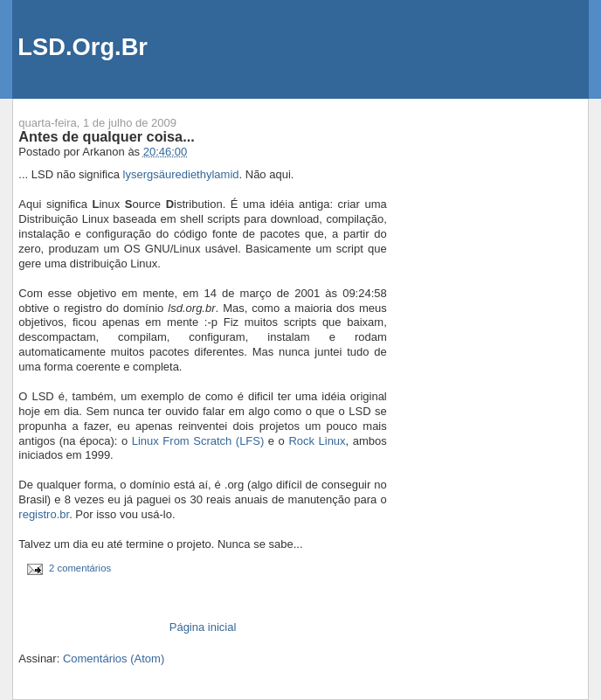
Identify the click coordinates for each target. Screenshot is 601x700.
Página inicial (203, 627)
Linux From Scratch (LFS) (198, 441)
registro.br (44, 514)
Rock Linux (317, 441)
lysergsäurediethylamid (181, 174)
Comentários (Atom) (114, 658)
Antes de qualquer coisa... (106, 136)
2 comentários (80, 569)
